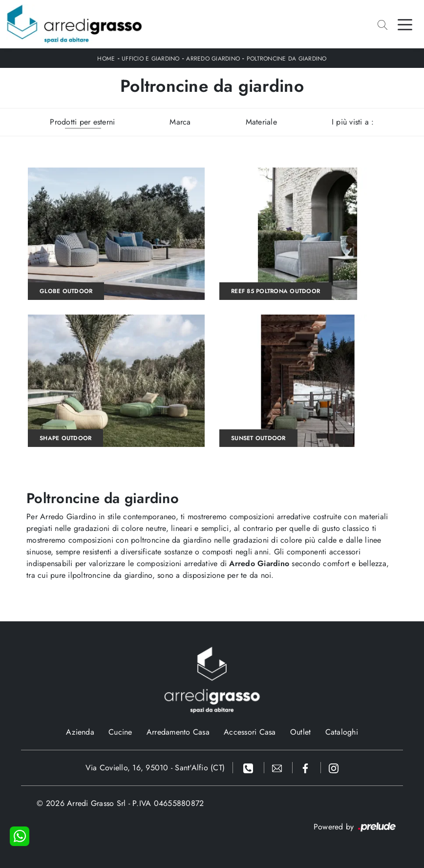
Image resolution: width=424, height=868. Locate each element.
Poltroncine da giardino (287, 59)
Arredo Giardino (213, 59)
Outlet (301, 732)
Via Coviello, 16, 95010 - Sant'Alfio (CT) (155, 768)
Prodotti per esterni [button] (82, 122)
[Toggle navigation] (405, 24)
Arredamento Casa (178, 732)
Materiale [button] (261, 122)
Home (106, 59)
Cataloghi (342, 732)
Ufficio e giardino (151, 59)
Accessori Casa (250, 732)
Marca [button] (180, 122)
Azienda (80, 732)
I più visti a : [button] (353, 122)
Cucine (120, 732)
